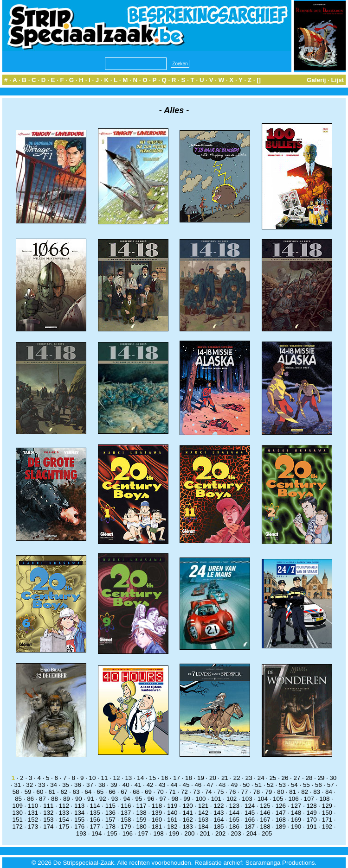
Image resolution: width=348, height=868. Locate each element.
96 (151, 799)
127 (296, 806)
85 (18, 799)
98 (175, 799)
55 (306, 785)
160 (157, 820)
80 (280, 792)
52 (270, 785)
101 (216, 799)
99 (187, 799)
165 (234, 820)
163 (203, 820)
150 (327, 813)
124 (250, 806)
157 (110, 820)
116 (126, 806)
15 (152, 778)
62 (64, 792)
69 (148, 792)
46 (198, 785)
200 (189, 833)
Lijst (338, 80)
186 (234, 827)
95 (139, 799)
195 (112, 833)
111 (48, 806)
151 (18, 820)
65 (100, 792)
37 (90, 785)
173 (33, 827)
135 (95, 813)
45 (186, 785)
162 (188, 820)
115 (110, 806)
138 (141, 813)
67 (124, 792)
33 (42, 785)
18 (189, 778)
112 (64, 806)
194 (97, 833)
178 (110, 827)
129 (327, 806)
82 (305, 792)
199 (174, 833)
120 (188, 806)
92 (103, 799)
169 (296, 820)
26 (285, 778)
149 (311, 813)
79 (268, 792)
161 (172, 820)
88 (55, 799)
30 (333, 778)
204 (251, 833)
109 (18, 806)
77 (245, 792)
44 (174, 785)
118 (157, 806)
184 (203, 827)
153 (48, 820)
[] (259, 80)
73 (197, 792)
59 (28, 792)
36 (78, 785)
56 (319, 785)
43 (162, 785)
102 (232, 799)
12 (116, 778)
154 (64, 820)
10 (93, 778)
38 (102, 785)
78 (256, 792)
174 (48, 827)
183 (188, 827)
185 (219, 827)
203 (236, 833)
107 (309, 799)
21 (225, 778)
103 (247, 799)
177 (95, 827)
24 (261, 778)
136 (110, 813)
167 (265, 820)
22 (237, 778)
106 (293, 799)
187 (250, 827)
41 (138, 785)
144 (234, 813)
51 (258, 785)
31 (17, 785)
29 (321, 778)
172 (18, 827)
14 (140, 778)
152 (33, 820)
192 (327, 827)
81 (293, 792)
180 (141, 827)
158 (126, 820)
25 (273, 778)
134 (79, 813)
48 (222, 785)
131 (33, 813)
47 (210, 785)
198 (159, 833)
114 (95, 806)
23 (249, 778)
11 (105, 778)
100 (200, 799)
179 (126, 827)
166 (250, 820)
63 (76, 792)
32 (29, 785)
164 (219, 820)
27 (297, 778)
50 (246, 785)
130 (18, 813)
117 (141, 806)
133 (64, 813)
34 (54, 785)
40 (126, 785)
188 (265, 827)
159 (141, 820)
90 (79, 799)
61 (52, 792)
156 (95, 820)
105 (278, 799)
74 (209, 792)
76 (233, 792)
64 (88, 792)
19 (201, 778)
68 (136, 792)
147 (281, 813)
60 (40, 792)
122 (219, 806)
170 (311, 820)
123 (234, 806)
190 (296, 827)
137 (126, 813)
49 (234, 785)
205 (267, 833)
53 (282, 785)
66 (112, 792)
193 (81, 833)
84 (329, 792)
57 (331, 785)
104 (263, 799)
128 (311, 806)
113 (79, 806)
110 (33, 806)
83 (317, 792)
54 (294, 785)
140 (172, 813)
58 (16, 792)
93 (115, 799)
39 (114, 785)
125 (265, 806)
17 (177, 778)
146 (265, 813)
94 (127, 799)
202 (220, 833)
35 (66, 785)
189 (281, 827)
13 (128, 778)
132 (48, 813)
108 (324, 799)
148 (296, 813)
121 (203, 806)
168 (281, 820)
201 (205, 833)
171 (327, 820)
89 (67, 799)
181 (157, 827)
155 (79, 820)
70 (160, 792)
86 (30, 799)
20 (213, 778)
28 (309, 778)
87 (42, 799)
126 (281, 806)
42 (150, 785)
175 (64, 827)
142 (203, 813)
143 (219, 813)
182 (172, 827)
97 (163, 799)
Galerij (316, 80)
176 (79, 827)
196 (128, 833)
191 (311, 827)
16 (164, 778)
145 (250, 813)
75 (221, 792)
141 (188, 813)
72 (184, 792)
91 (91, 799)
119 (172, 806)
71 (172, 792)
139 (157, 813)
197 (143, 833)
